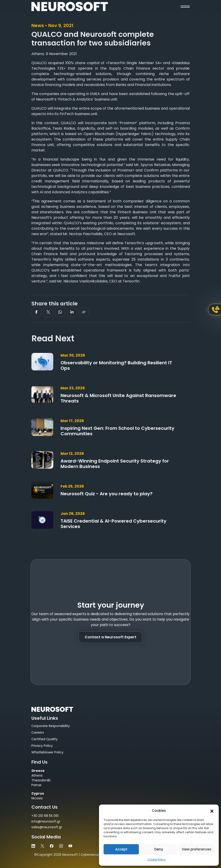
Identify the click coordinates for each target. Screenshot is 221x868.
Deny (159, 849)
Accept (121, 849)
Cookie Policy (157, 859)
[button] (212, 811)
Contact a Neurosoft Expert (110, 637)
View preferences (197, 849)
